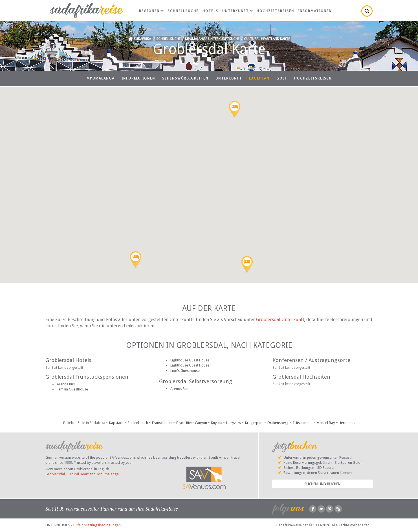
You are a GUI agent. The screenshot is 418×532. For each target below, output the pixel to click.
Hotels (210, 11)
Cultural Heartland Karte (267, 39)
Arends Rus (66, 384)
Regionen (151, 11)
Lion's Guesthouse (185, 371)
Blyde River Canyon (192, 423)
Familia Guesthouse (72, 389)
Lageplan (259, 78)
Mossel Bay (326, 423)
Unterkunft (237, 11)
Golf (282, 78)
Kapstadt (116, 423)
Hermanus (347, 423)
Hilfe (77, 525)
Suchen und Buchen (322, 484)
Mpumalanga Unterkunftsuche (212, 39)
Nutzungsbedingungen (102, 525)
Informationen (315, 11)
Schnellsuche (183, 11)
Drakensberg (278, 423)
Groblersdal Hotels (68, 360)
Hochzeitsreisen (275, 11)
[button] (136, 260)
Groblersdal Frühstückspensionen (87, 377)
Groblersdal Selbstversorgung (196, 381)
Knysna (217, 423)
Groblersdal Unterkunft (280, 320)
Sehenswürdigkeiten (185, 78)
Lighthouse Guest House (190, 360)
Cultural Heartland (81, 474)
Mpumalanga (101, 78)
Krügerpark (254, 423)
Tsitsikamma (302, 423)
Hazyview (234, 423)
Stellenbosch (138, 423)
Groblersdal (55, 474)
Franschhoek (162, 423)
